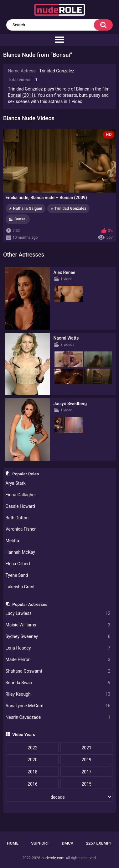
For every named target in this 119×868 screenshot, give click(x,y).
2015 (86, 784)
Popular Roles (26, 474)
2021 (86, 748)
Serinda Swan (58, 683)
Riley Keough (58, 694)
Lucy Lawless (58, 613)
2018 (32, 772)
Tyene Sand (17, 575)
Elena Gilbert (18, 564)
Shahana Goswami (58, 671)
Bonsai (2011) (21, 95)
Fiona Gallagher (21, 495)
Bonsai (21, 219)
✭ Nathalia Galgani (26, 208)
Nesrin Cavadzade (58, 717)
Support (40, 843)
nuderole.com (53, 858)
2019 (86, 760)
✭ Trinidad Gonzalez (68, 208)
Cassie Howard (20, 506)
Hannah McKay (20, 552)
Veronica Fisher (21, 529)
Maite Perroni (58, 660)
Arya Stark (16, 483)
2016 (32, 784)
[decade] (59, 797)
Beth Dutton (17, 518)
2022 (32, 748)
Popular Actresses (30, 604)
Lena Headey (58, 648)
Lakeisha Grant (20, 587)
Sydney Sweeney (58, 637)
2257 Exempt (99, 843)
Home (13, 843)
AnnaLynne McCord (58, 706)
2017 (86, 772)
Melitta (12, 541)
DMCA (67, 843)
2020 (32, 760)
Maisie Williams (58, 625)
